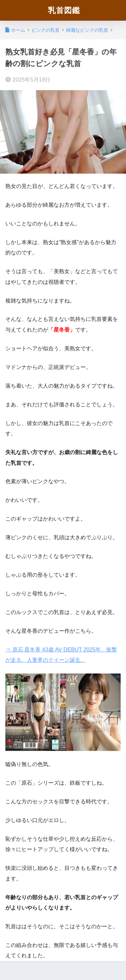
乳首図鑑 (64, 10)
